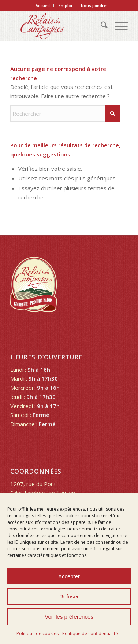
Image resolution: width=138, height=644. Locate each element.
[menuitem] (43, 6)
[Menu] (118, 26)
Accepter (69, 576)
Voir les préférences (69, 617)
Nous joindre (94, 5)
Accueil (43, 5)
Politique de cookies (38, 634)
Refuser (69, 596)
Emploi (65, 5)
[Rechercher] (100, 26)
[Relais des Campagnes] (57, 26)
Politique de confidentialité (90, 634)
